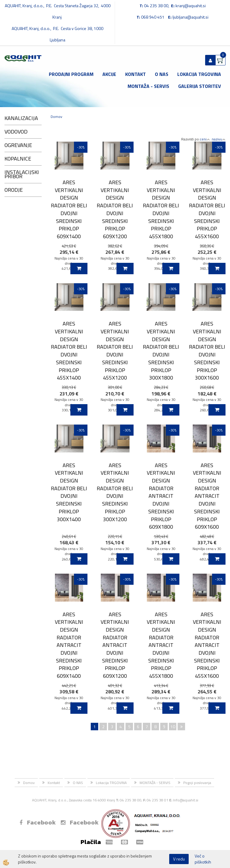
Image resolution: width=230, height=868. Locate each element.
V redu (179, 859)
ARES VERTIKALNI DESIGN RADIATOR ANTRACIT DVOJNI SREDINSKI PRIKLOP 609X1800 (161, 496)
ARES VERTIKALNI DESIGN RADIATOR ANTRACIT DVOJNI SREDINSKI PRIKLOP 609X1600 (207, 496)
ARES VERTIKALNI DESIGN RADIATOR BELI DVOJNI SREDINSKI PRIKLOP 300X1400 (69, 492)
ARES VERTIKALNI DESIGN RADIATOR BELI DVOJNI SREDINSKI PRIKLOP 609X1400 (69, 209)
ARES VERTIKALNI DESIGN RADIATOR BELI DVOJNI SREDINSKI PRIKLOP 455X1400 (69, 351)
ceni (205, 139)
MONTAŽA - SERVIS (148, 86)
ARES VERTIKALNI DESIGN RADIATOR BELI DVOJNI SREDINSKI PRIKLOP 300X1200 (115, 492)
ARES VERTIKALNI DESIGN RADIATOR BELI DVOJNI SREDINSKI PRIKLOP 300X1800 (161, 351)
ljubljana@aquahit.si (190, 17)
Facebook (38, 822)
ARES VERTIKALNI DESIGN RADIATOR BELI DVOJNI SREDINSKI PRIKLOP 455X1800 (161, 209)
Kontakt (136, 74)
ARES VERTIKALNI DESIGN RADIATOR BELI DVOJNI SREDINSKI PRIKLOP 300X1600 (207, 351)
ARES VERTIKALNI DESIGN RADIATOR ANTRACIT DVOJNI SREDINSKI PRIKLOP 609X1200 (115, 645)
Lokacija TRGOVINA (199, 74)
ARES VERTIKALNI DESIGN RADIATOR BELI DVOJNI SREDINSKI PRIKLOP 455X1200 (115, 351)
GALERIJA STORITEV (200, 86)
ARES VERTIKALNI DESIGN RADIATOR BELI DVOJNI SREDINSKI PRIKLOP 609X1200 (115, 209)
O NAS (162, 74)
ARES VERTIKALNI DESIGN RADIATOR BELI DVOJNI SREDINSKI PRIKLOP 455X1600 (207, 209)
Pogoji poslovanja (197, 783)
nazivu (219, 139)
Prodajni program (71, 74)
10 (173, 727)
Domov (56, 117)
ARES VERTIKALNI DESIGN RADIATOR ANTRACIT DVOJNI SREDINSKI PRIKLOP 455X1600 (207, 645)
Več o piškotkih (203, 859)
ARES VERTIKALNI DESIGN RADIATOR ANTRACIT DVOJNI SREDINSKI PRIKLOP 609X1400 (69, 645)
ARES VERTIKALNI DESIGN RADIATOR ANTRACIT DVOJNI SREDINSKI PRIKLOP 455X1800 (161, 645)
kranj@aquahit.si (191, 6)
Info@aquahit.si (186, 800)
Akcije (109, 74)
